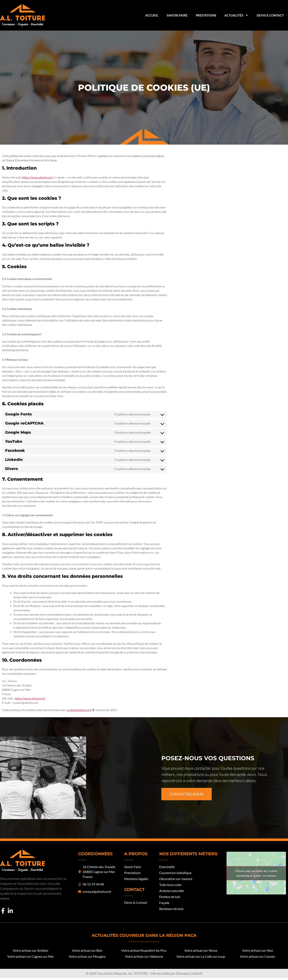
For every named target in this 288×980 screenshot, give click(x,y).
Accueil (152, 15)
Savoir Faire (177, 15)
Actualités (236, 15)
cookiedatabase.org (79, 710)
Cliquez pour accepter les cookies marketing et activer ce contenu (256, 873)
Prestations (206, 15)
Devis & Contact (270, 15)
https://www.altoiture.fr (37, 177)
